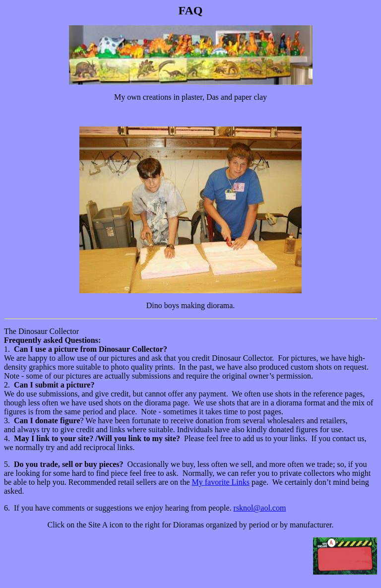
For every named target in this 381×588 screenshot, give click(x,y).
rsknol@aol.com (260, 508)
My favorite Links (221, 482)
